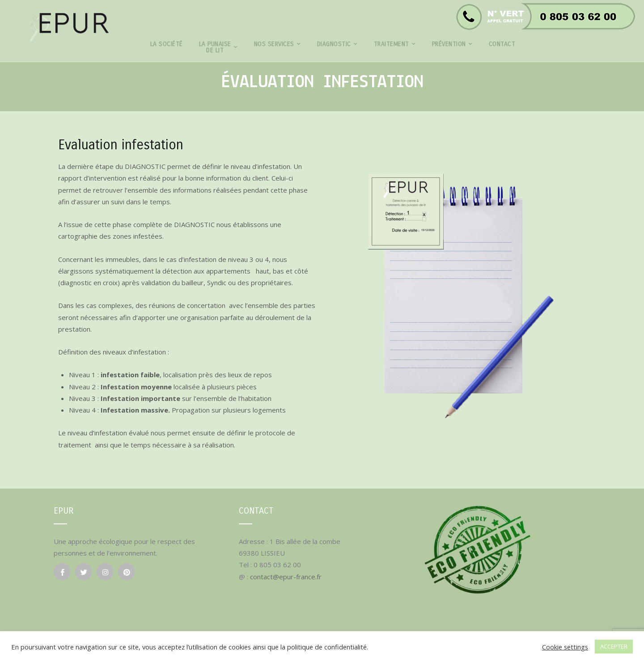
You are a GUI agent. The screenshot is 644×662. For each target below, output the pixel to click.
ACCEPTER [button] (614, 646)
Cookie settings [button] (565, 647)
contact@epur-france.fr (286, 577)
